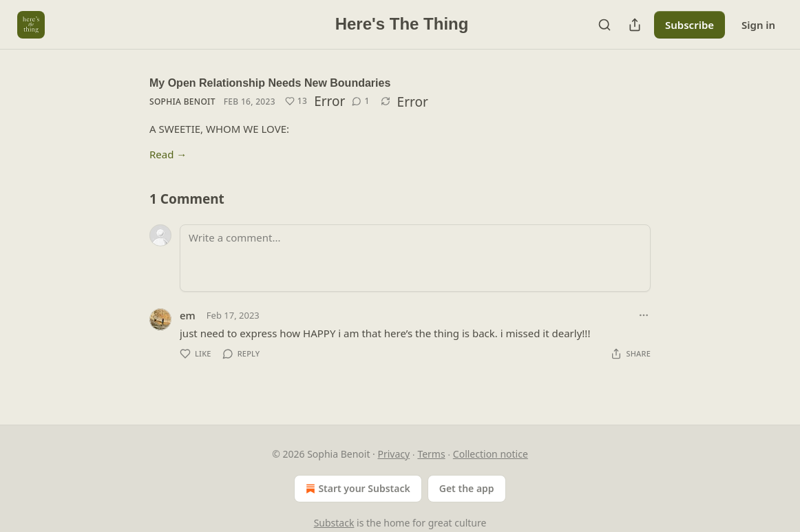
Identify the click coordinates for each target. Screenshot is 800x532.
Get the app (467, 488)
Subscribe (690, 25)
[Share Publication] (635, 25)
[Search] (604, 25)
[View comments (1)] (360, 101)
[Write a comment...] (415, 258)
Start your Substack (356, 489)
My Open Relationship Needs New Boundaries (270, 83)
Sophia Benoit (182, 102)
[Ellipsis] (644, 315)
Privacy (394, 454)
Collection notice (491, 454)
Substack (334, 523)
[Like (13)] (296, 101)
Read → (168, 154)
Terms (431, 454)
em (188, 315)
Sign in (758, 25)
